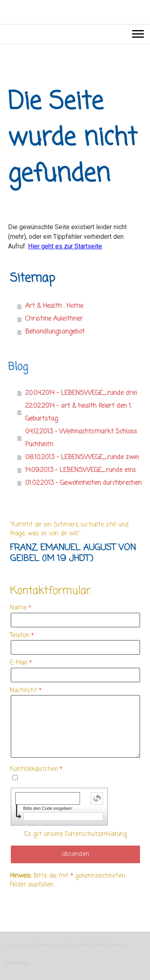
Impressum (19, 945)
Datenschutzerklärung (96, 834)
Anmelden (18, 963)
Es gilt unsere (76, 834)
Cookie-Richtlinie (87, 945)
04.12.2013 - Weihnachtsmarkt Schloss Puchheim (81, 438)
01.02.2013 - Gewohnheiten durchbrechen (83, 483)
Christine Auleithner (54, 319)
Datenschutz (50, 945)
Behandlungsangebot (55, 332)
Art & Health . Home (54, 306)
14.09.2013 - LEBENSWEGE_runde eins (81, 470)
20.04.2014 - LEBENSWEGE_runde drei (81, 393)
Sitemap (119, 945)
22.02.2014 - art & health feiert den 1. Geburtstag (78, 413)
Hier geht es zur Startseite (65, 246)
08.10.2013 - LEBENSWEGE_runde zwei (82, 457)
